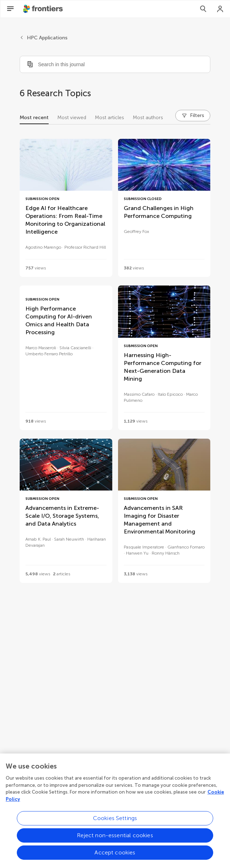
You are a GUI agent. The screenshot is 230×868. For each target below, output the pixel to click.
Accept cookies (115, 860)
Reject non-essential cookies (115, 842)
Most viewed (72, 118)
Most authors (148, 118)
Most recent (34, 118)
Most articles (109, 118)
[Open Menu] (10, 9)
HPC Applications (47, 38)
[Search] (203, 9)
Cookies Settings (115, 825)
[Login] (220, 9)
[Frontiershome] (44, 9)
